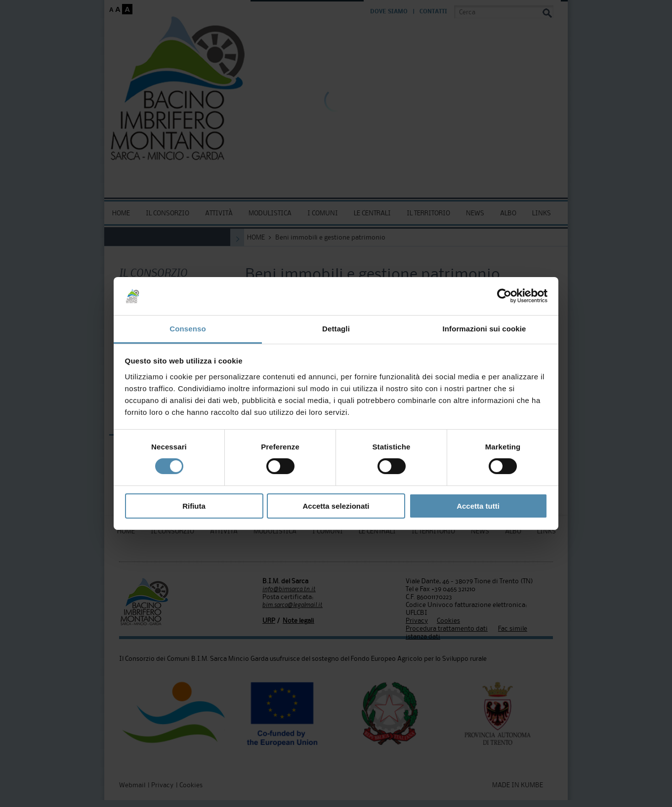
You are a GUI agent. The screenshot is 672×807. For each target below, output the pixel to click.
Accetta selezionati (336, 506)
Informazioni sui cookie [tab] (484, 329)
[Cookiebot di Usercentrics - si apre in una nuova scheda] (504, 296)
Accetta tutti (478, 506)
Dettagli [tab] (336, 329)
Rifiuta (194, 506)
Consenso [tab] (188, 329)
